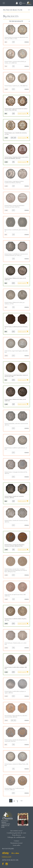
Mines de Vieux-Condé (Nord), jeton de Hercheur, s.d (16, 230)
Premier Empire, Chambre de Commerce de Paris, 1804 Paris (16, 521)
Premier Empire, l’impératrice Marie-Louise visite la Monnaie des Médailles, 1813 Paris (16, 158)
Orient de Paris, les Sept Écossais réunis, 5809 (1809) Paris (15, 595)
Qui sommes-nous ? (16, 831)
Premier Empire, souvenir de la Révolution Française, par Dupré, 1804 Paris (14, 206)
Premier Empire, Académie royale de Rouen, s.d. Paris (16, 448)
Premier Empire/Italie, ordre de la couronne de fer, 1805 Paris (16, 424)
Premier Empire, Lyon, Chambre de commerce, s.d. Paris (16, 134)
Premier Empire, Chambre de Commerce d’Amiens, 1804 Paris (14, 497)
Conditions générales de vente (16, 833)
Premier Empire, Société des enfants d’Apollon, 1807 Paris (16, 619)
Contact (16, 841)
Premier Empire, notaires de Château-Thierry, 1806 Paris (16, 765)
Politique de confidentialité (16, 837)
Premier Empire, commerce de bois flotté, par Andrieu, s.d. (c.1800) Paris (15, 62)
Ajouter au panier (23, 113)
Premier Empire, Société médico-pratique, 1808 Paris (16, 668)
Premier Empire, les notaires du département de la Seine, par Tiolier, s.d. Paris (16, 38)
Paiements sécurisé (17, 843)
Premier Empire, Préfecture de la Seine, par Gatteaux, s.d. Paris (15, 303)
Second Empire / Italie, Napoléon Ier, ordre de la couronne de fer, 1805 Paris (16, 716)
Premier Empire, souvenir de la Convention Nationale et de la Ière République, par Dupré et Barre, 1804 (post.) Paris (16, 570)
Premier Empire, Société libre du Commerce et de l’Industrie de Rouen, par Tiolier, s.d (16, 255)
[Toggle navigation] (4, 3)
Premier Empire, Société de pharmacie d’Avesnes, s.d (16, 327)
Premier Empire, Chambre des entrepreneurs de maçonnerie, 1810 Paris (16, 741)
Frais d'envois (17, 835)
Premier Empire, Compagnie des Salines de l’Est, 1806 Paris (16, 473)
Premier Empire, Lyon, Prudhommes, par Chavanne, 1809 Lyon (14, 789)
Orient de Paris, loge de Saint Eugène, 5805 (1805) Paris (16, 352)
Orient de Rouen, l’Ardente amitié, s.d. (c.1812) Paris (15, 644)
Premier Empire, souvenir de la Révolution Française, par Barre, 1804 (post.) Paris (14, 545)
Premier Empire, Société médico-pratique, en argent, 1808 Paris (15, 692)
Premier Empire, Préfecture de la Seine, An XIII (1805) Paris (15, 279)
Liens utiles (17, 845)
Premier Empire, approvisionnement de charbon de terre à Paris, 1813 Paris (16, 109)
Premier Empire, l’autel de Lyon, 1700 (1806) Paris (16, 86)
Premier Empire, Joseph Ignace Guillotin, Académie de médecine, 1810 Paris (14, 182)
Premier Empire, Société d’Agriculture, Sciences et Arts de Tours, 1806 (16, 376)
